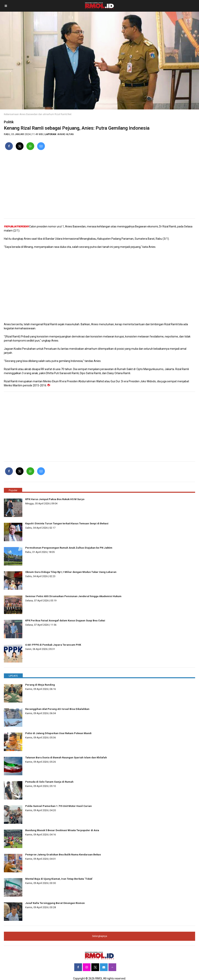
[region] (99, 186)
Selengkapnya (100, 936)
